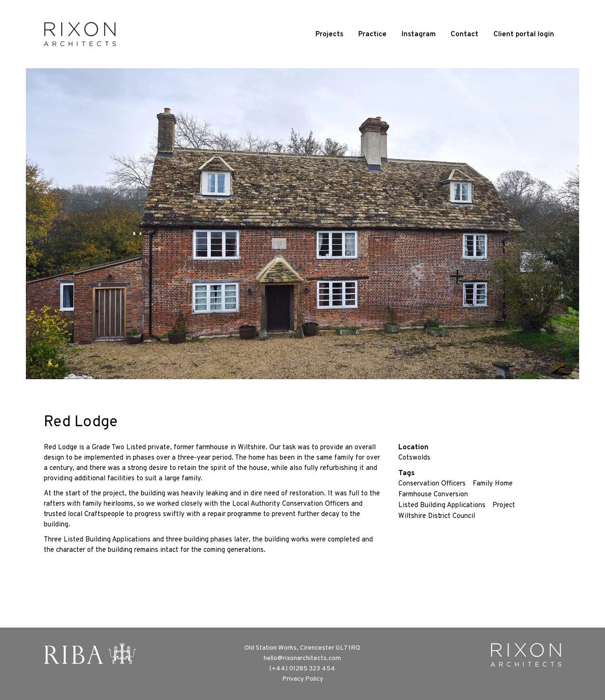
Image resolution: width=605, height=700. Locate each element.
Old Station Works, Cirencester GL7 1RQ (302, 648)
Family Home (493, 484)
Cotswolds (414, 458)
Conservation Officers (432, 484)
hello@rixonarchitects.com (302, 658)
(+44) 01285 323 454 (302, 669)
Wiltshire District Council (437, 516)
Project (504, 505)
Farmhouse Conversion (433, 495)
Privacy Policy (302, 679)
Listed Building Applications (442, 505)
